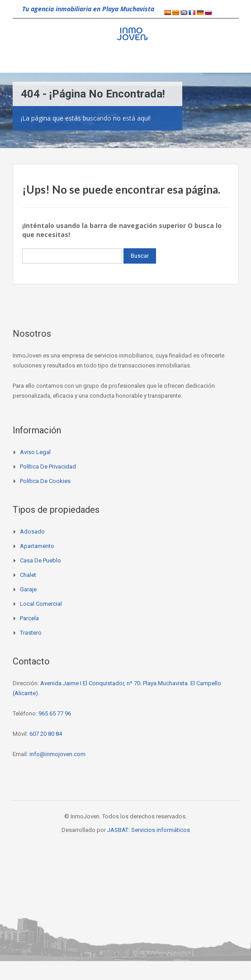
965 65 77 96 (55, 713)
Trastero (31, 633)
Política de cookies (45, 481)
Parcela (29, 618)
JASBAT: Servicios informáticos (149, 830)
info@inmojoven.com (57, 754)
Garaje (28, 589)
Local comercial (41, 604)
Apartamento (37, 546)
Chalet (28, 575)
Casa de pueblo (40, 560)
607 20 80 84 (46, 734)
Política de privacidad (48, 467)
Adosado (32, 532)
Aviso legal (35, 452)
